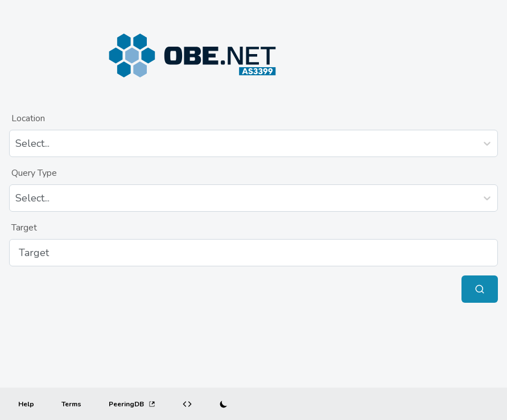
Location (28, 118)
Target (24, 228)
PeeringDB (132, 404)
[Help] (26, 404)
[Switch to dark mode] (224, 404)
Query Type (34, 173)
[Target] (253, 253)
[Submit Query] (480, 289)
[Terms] (71, 404)
